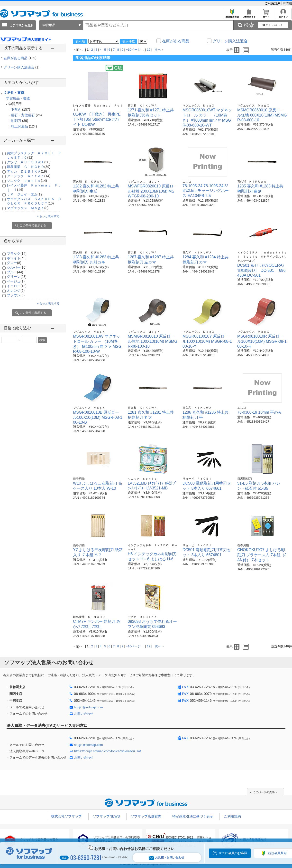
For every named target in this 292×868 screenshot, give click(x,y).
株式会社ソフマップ (66, 816)
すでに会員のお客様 (233, 853)
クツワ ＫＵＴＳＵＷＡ (29, 162)
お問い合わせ (84, 714)
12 (149, 50)
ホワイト (17, 258)
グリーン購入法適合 (22, 67)
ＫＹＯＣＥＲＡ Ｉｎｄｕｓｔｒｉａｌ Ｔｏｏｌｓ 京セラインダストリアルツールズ (262, 257)
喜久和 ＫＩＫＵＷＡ (142, 106)
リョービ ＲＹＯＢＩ (197, 479)
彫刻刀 (16, 121)
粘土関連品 (19, 126)
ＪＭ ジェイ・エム (25, 194)
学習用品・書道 (18, 98)
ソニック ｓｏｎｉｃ (27, 181)
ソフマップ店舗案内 (146, 816)
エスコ (187, 182)
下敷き (16, 109)
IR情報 (287, 3)
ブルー (15, 272)
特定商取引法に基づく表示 (193, 816)
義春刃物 (79, 479)
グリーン (17, 277)
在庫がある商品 (20, 58)
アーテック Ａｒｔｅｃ (29, 176)
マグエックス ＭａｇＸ (28, 208)
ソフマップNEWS (106, 816)
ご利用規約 (273, 3)
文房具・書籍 (14, 93)
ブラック (17, 254)
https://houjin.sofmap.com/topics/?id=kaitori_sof (108, 751)
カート (266, 15)
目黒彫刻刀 (245, 479)
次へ (158, 50)
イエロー (17, 286)
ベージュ (16, 281)
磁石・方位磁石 (23, 115)
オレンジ (16, 291)
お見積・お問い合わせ (166, 858)
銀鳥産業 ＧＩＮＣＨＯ (29, 167)
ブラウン (16, 295)
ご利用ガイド (249, 15)
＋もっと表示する (48, 216)
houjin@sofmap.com (88, 707)
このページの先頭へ (265, 792)
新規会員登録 (232, 15)
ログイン (283, 15)
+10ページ (133, 50)
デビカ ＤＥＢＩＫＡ (27, 171)
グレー (14, 263)
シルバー (17, 267)
